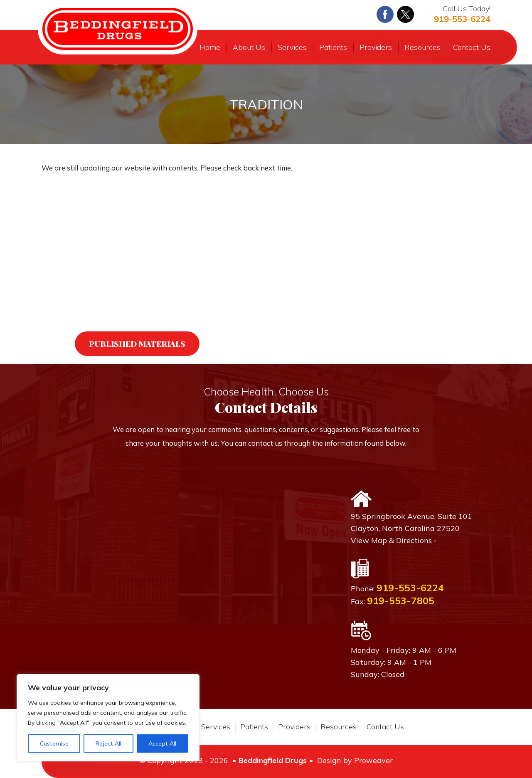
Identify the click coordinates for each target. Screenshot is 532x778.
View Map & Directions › (393, 540)
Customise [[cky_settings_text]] (54, 743)
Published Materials (137, 343)
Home (210, 47)
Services (292, 47)
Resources (422, 47)
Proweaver (373, 760)
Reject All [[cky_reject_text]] (108, 743)
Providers (376, 47)
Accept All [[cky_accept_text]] (162, 743)
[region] (108, 718)
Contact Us (472, 47)
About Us (249, 47)
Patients (333, 47)
